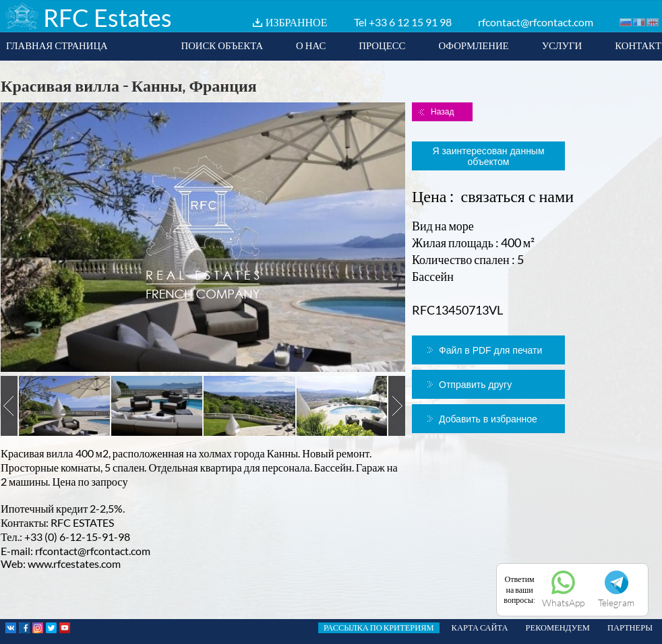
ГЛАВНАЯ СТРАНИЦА (57, 45)
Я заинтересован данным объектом (488, 156)
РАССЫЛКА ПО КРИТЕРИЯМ (379, 627)
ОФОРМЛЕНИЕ (473, 45)
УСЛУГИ (562, 45)
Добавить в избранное (488, 419)
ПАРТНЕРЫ (630, 627)
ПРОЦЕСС (382, 45)
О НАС (311, 45)
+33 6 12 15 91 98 (410, 22)
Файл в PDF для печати (490, 350)
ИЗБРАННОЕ (297, 22)
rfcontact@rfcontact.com (536, 22)
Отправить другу (475, 385)
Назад (442, 112)
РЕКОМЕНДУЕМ (558, 627)
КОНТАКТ (638, 45)
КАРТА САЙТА (480, 627)
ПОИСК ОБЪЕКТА (222, 45)
